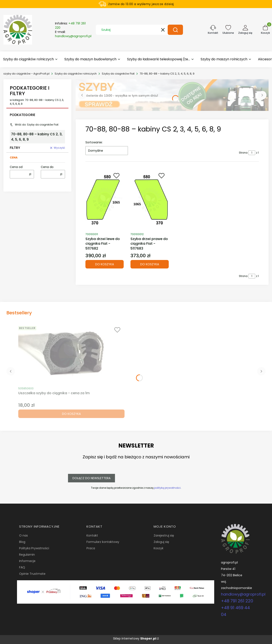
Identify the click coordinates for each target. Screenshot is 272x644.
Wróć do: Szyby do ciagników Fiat (34, 125)
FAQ (22, 567)
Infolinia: (70, 25)
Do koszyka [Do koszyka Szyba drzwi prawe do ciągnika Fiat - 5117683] (150, 264)
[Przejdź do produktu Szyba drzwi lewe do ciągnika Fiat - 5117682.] (105, 200)
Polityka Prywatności (34, 548)
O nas (23, 535)
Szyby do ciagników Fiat (118, 74)
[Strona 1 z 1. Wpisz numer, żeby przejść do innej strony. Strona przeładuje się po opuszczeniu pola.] (252, 153)
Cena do (47, 167)
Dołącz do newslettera (91, 478)
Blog (22, 542)
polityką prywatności (167, 488)
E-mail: (73, 34)
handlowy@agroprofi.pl (243, 594)
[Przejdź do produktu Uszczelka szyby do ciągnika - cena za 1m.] (71, 354)
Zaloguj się (161, 542)
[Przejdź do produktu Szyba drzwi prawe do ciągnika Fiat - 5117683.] (150, 200)
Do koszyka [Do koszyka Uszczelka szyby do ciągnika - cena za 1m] (71, 414)
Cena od (16, 167)
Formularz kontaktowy (103, 542)
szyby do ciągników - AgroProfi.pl (26, 74)
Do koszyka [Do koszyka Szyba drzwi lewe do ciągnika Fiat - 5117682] (105, 264)
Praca (91, 548)
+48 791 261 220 (237, 601)
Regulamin (27, 555)
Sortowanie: (94, 142)
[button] (175, 30)
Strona (243, 153)
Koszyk (159, 548)
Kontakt (92, 535)
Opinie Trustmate (32, 574)
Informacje (27, 561)
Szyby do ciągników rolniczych (76, 74)
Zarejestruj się (164, 535)
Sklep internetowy (135, 638)
